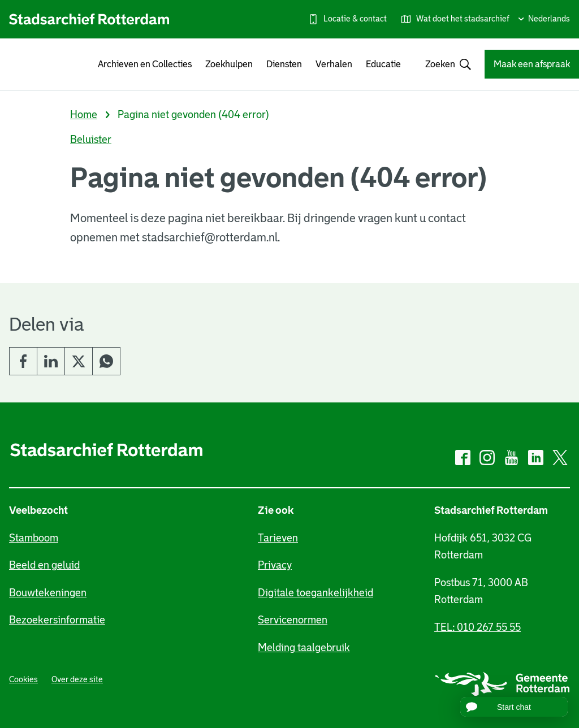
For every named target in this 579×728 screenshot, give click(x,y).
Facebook (23, 361)
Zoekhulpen (229, 64)
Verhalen (334, 64)
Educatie (383, 64)
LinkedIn (51, 361)
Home (84, 115)
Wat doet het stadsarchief (463, 19)
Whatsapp (106, 361)
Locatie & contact (355, 19)
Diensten (284, 64)
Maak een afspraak (532, 64)
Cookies (23, 679)
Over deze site (77, 679)
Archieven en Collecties (145, 64)
